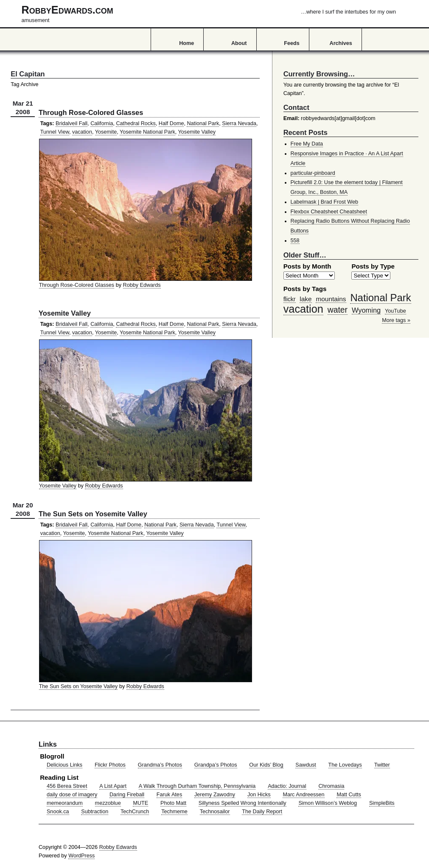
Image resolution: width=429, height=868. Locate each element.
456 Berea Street (67, 786)
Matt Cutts (349, 795)
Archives (341, 43)
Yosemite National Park (147, 132)
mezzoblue (108, 803)
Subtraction (95, 812)
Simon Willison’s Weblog (328, 803)
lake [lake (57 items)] (306, 299)
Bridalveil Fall (71, 123)
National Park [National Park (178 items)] (380, 298)
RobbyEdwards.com (209, 14)
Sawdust (306, 765)
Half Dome (171, 123)
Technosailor (215, 812)
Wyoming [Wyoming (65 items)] (366, 310)
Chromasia (331, 786)
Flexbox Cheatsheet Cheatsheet (329, 212)
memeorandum (65, 803)
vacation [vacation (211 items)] (303, 309)
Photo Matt (173, 803)
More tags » (396, 320)
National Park (203, 123)
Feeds (292, 43)
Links (48, 744)
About (239, 43)
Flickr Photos (110, 765)
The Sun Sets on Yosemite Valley (93, 514)
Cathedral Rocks (136, 123)
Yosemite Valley (197, 132)
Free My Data (307, 144)
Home (186, 43)
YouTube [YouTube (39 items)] (395, 311)
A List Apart (113, 786)
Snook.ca (58, 812)
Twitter (382, 765)
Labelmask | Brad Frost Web (325, 202)
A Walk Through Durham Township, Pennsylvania (197, 786)
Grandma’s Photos (160, 765)
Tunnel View (55, 132)
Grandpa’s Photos (216, 765)
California (102, 123)
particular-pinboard (313, 173)
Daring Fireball (127, 795)
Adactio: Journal (287, 786)
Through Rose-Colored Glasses (91, 112)
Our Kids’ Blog (266, 765)
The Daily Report (262, 812)
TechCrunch (135, 812)
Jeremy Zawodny (215, 795)
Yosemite (106, 132)
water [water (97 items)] (338, 310)
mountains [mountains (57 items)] (331, 299)
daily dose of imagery (72, 795)
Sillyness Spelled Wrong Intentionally (243, 803)
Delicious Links (64, 765)
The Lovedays (345, 765)
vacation (82, 132)
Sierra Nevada (239, 123)
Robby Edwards (142, 285)
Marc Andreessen (303, 795)
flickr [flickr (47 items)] (290, 299)
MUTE (140, 803)
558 (295, 241)
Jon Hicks (259, 795)
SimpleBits (382, 803)
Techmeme (174, 812)
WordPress (81, 856)
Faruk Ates (169, 795)
